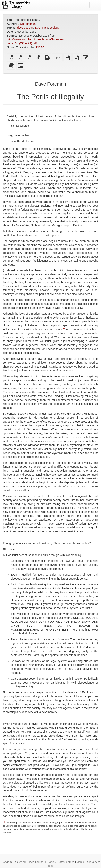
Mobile (81, 862)
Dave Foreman (26, 24)
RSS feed (20, 862)
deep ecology (25, 28)
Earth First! (41, 28)
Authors (41, 862)
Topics (52, 862)
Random (7, 862)
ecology (54, 28)
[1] (63, 328)
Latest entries (66, 862)
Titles (31, 862)
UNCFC (40, 47)
